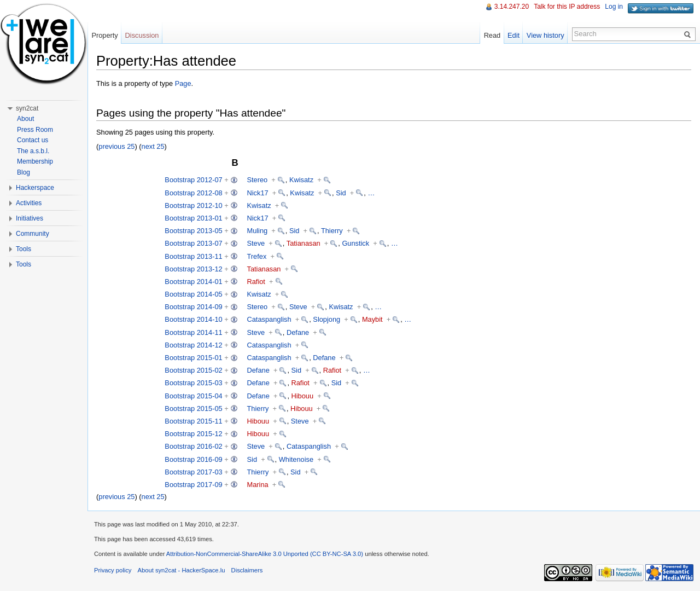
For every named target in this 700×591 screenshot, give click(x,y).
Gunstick (355, 243)
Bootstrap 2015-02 (193, 370)
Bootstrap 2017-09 (193, 485)
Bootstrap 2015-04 (193, 396)
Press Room (35, 130)
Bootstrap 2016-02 (193, 446)
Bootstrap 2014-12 (193, 345)
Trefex (257, 256)
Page (183, 83)
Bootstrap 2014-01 (193, 282)
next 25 (153, 146)
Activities (29, 203)
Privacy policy (113, 570)
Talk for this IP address (567, 7)
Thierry (332, 231)
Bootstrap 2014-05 (193, 294)
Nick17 (258, 193)
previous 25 (116, 146)
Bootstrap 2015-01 (193, 358)
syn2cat (27, 108)
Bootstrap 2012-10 (193, 205)
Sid (341, 193)
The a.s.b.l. (33, 151)
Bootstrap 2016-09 (193, 459)
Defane (298, 332)
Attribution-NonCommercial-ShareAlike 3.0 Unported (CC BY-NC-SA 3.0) (265, 554)
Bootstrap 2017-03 (193, 472)
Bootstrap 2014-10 (193, 319)
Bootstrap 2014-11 (193, 332)
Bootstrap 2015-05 (193, 409)
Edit (514, 35)
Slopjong (326, 319)
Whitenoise (296, 459)
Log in (614, 7)
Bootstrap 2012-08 (193, 193)
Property (104, 35)
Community (33, 234)
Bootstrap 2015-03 (193, 383)
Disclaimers (247, 570)
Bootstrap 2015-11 (193, 421)
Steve (256, 243)
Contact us (33, 140)
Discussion (142, 35)
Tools (24, 249)
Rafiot (256, 282)
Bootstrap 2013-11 (193, 256)
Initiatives (30, 218)
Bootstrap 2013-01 (193, 218)
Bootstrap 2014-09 (193, 307)
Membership (35, 161)
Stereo (258, 180)
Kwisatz (301, 180)
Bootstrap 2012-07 (193, 180)
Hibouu (303, 396)
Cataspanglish (269, 319)
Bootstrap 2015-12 (193, 434)
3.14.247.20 (512, 7)
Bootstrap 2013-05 (193, 231)
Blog (24, 172)
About (25, 119)
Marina (258, 485)
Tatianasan (304, 243)
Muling (258, 231)
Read (492, 35)
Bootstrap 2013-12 (193, 269)
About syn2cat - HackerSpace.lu (182, 570)
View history (546, 35)
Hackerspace (35, 188)
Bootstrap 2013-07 (193, 243)
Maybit (372, 319)
